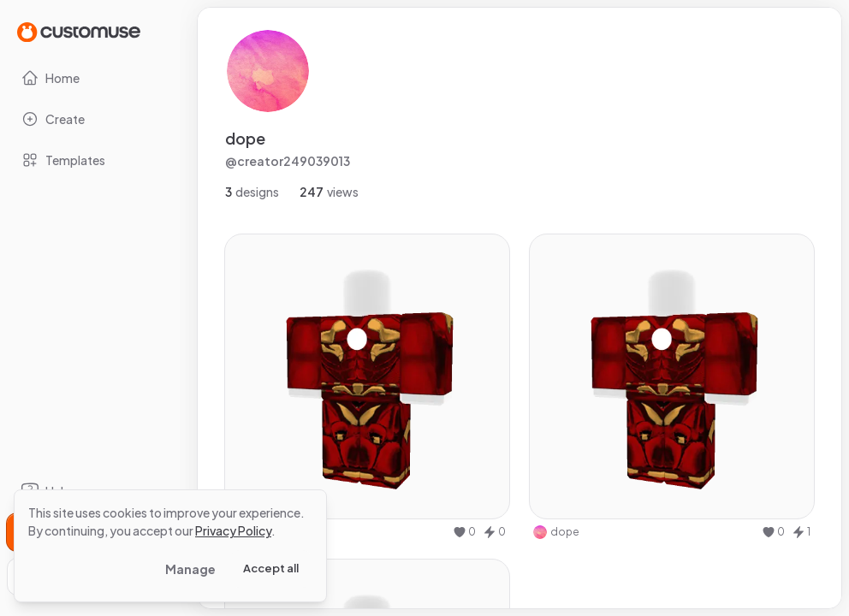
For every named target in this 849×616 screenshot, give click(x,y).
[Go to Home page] (79, 31)
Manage (190, 569)
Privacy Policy (233, 530)
